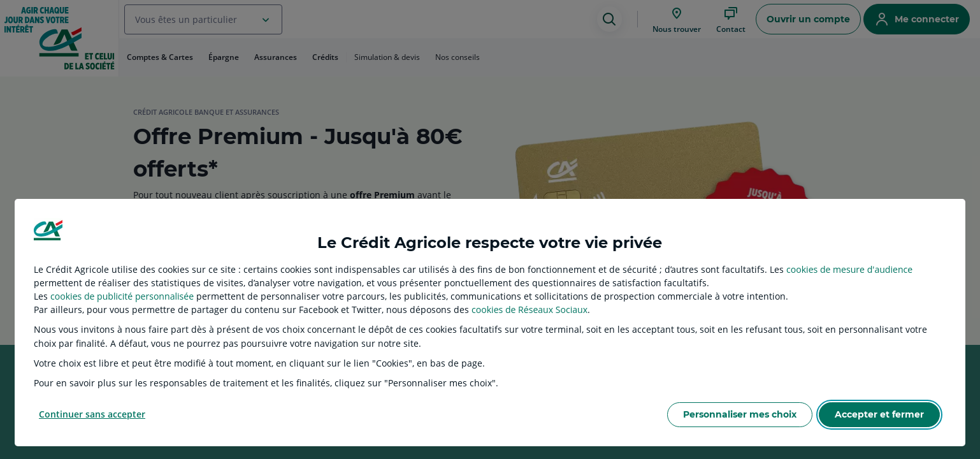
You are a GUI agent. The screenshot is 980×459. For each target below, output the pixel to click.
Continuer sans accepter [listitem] (92, 414)
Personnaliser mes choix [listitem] (740, 414)
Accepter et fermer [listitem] (879, 414)
